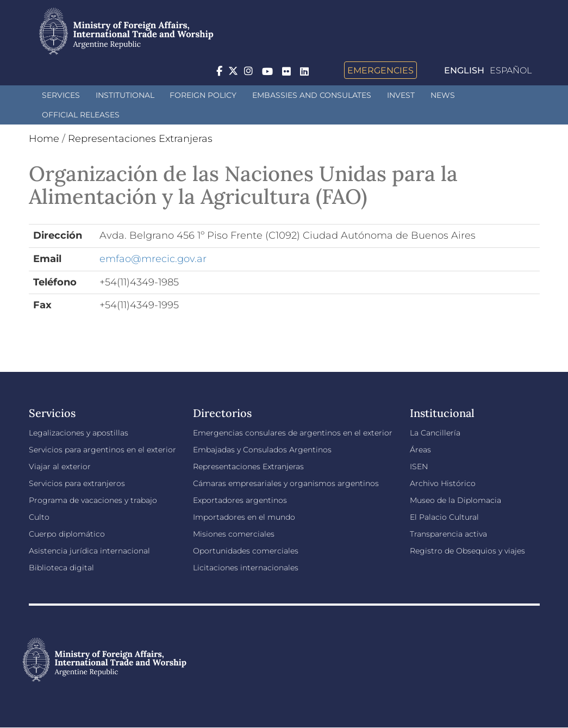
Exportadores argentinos (240, 500)
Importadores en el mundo (244, 517)
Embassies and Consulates (312, 95)
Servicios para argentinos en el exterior (102, 450)
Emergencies (380, 70)
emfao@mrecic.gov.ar (153, 259)
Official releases (81, 115)
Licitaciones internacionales (246, 568)
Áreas (420, 450)
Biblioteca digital (61, 568)
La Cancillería (435, 433)
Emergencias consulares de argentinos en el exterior (293, 433)
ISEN (419, 466)
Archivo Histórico (443, 483)
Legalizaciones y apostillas (79, 433)
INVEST (401, 95)
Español (511, 70)
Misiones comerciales (234, 534)
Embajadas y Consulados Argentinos (262, 450)
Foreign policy (203, 95)
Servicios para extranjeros (77, 483)
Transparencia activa (448, 534)
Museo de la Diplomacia (455, 500)
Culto (39, 517)
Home (44, 139)
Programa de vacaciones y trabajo (93, 500)
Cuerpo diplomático (67, 534)
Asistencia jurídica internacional (89, 551)
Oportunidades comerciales (246, 551)
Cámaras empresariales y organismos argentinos (286, 483)
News (443, 95)
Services (61, 95)
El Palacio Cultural (444, 517)
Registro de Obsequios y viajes (467, 551)
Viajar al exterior (60, 466)
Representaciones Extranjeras (140, 139)
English (464, 70)
